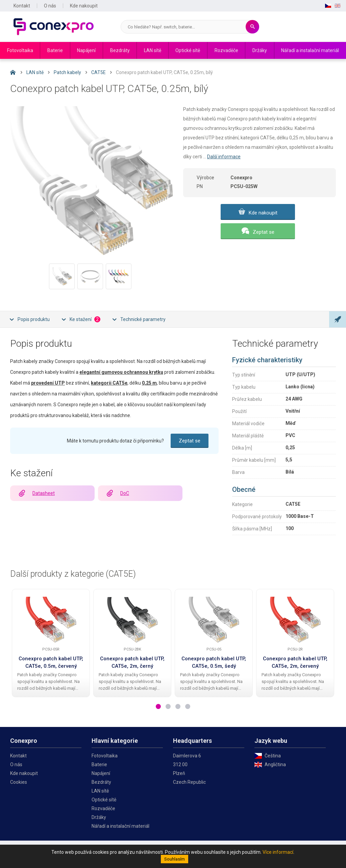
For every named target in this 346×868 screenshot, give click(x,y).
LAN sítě (153, 50)
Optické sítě (188, 50)
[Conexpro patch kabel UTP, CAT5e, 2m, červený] (295, 620)
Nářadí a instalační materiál (310, 50)
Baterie (55, 50)
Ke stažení (85, 319)
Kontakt (22, 6)
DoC (125, 493)
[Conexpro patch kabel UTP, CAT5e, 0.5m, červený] (51, 620)
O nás (50, 6)
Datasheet (44, 493)
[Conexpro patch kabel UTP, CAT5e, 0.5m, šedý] (214, 620)
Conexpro (54, 27)
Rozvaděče (226, 50)
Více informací (278, 852)
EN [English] (338, 6)
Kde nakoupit (84, 6)
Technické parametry (143, 319)
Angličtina (275, 764)
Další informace (224, 157)
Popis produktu (34, 319)
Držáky (260, 50)
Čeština (273, 756)
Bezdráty (120, 50)
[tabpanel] (51, 643)
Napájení (86, 50)
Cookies (19, 782)
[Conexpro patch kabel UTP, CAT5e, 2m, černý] (132, 620)
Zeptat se (264, 232)
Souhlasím (175, 859)
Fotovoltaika (20, 50)
